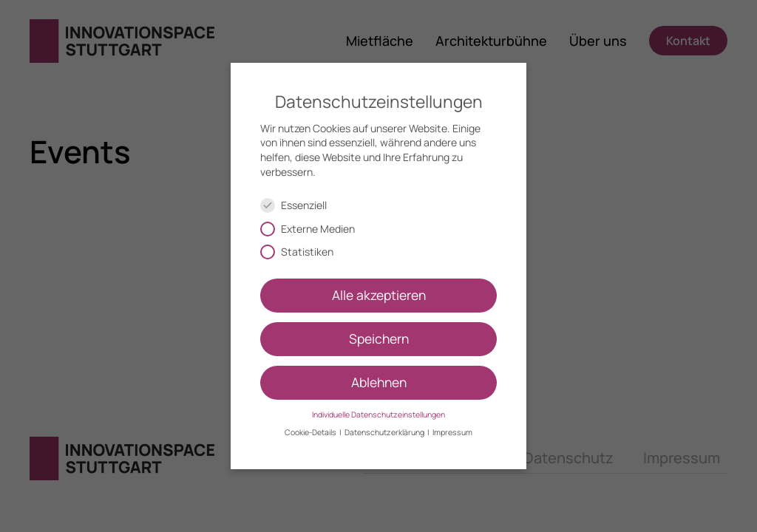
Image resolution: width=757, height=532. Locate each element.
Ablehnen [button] (379, 382)
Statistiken (303, 252)
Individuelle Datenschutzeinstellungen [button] (378, 415)
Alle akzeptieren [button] (379, 295)
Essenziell (300, 205)
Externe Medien (314, 229)
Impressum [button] (452, 432)
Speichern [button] (379, 338)
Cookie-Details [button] (311, 432)
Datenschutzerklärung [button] (385, 432)
